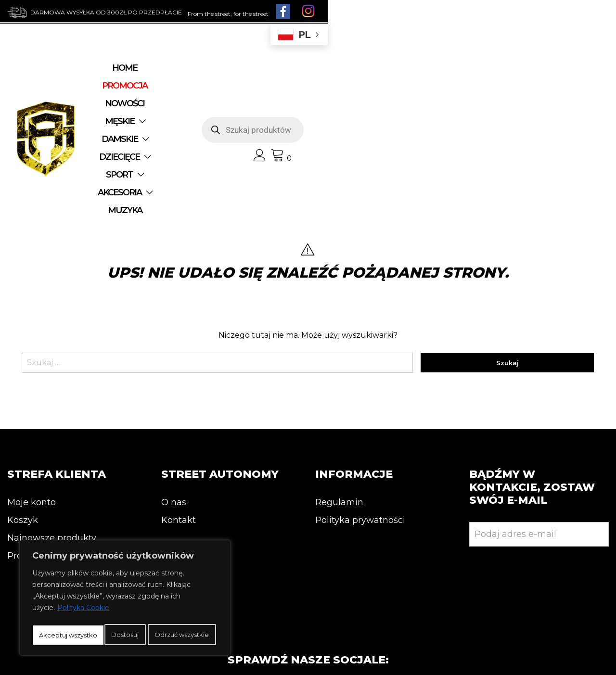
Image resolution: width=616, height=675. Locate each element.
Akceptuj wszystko (125, 635)
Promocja (28, 456)
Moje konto (32, 403)
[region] (125, 589)
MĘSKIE (302, 85)
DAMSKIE (363, 85)
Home (135, 85)
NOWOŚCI (249, 85)
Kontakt (179, 420)
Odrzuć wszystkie (162, 614)
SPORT (224, 102)
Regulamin (339, 403)
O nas (174, 403)
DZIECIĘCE (161, 102)
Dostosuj (69, 614)
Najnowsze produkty (52, 438)
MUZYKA (356, 102)
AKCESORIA (288, 102)
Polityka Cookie (83, 590)
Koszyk (23, 420)
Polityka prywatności (360, 420)
